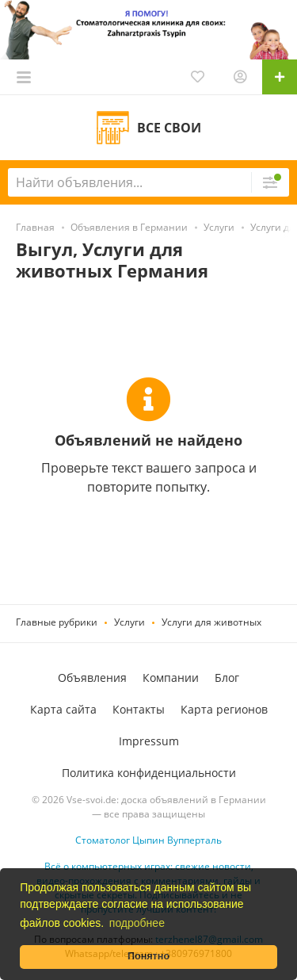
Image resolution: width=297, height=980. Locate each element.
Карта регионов (224, 709)
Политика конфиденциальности (149, 773)
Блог (227, 678)
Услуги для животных (211, 622)
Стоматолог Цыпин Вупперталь (148, 840)
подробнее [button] (137, 923)
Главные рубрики (57, 622)
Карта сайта (63, 709)
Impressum (149, 741)
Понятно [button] (148, 956)
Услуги (129, 622)
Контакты (139, 709)
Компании (171, 678)
